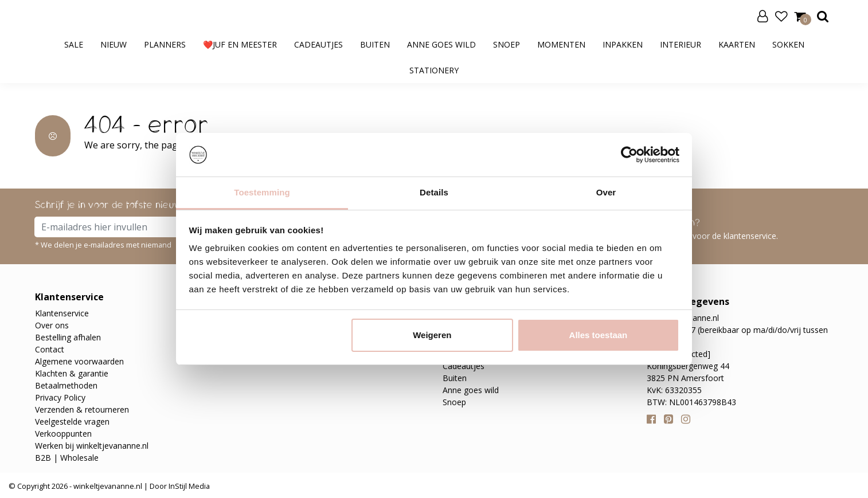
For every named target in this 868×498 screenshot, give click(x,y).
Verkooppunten (63, 434)
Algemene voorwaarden (79, 361)
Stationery (434, 70)
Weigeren (432, 335)
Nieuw (114, 44)
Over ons (52, 325)
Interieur (681, 44)
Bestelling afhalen (68, 337)
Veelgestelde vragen (72, 421)
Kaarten (737, 44)
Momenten (561, 44)
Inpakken (623, 44)
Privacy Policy (60, 397)
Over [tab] (606, 192)
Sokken (788, 44)
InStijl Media (188, 486)
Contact (50, 349)
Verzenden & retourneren (82, 409)
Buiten (375, 44)
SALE (74, 44)
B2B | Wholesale (67, 458)
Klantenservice (62, 313)
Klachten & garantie (72, 373)
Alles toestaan (599, 335)
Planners (165, 44)
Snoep (507, 44)
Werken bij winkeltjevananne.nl (92, 446)
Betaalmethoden (66, 385)
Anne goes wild (441, 44)
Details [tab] (434, 192)
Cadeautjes (318, 44)
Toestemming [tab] (262, 192)
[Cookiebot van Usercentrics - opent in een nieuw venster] (629, 155)
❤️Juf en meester (240, 44)
